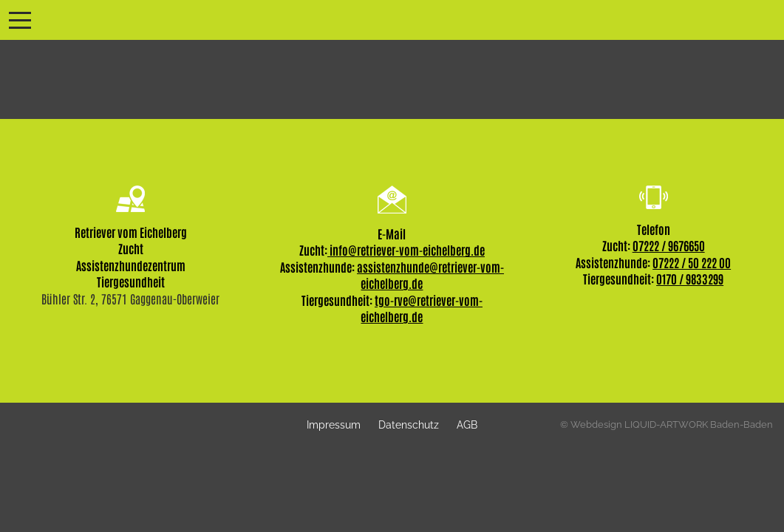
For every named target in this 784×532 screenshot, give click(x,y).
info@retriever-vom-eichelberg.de (406, 250)
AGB (467, 424)
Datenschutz (409, 424)
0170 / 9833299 (690, 279)
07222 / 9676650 (669, 245)
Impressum (334, 424)
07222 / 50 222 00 (692, 262)
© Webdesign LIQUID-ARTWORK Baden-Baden (667, 424)
